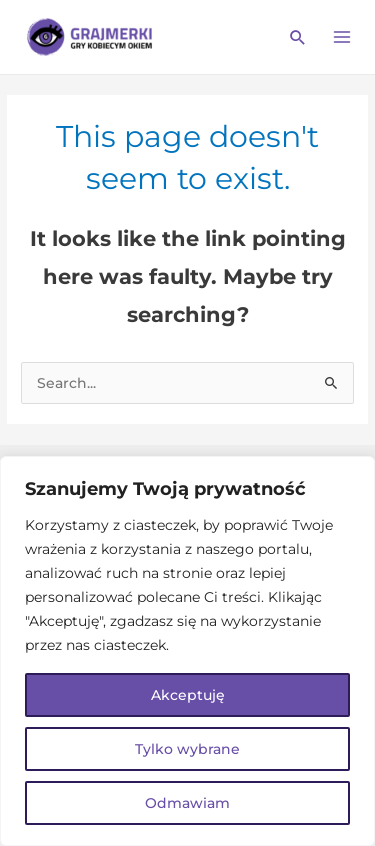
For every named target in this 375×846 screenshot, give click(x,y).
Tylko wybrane (187, 749)
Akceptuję (188, 695)
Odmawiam (187, 803)
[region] (187, 651)
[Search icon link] (298, 37)
